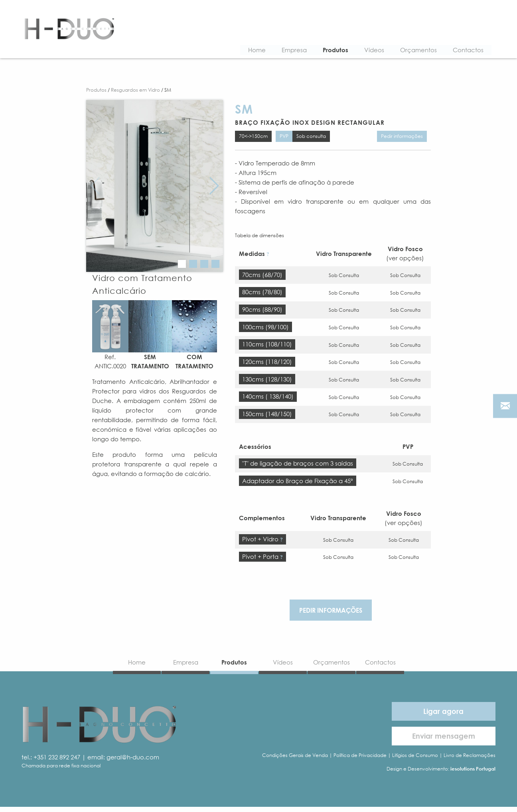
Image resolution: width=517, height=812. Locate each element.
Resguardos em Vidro (135, 91)
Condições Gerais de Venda (295, 760)
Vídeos (369, 51)
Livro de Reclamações (470, 760)
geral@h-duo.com (133, 762)
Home (251, 51)
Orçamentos (413, 51)
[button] (182, 265)
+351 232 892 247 (57, 762)
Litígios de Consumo (415, 760)
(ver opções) (405, 261)
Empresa (289, 51)
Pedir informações (402, 138)
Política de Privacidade (360, 760)
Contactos (463, 51)
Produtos (330, 51)
